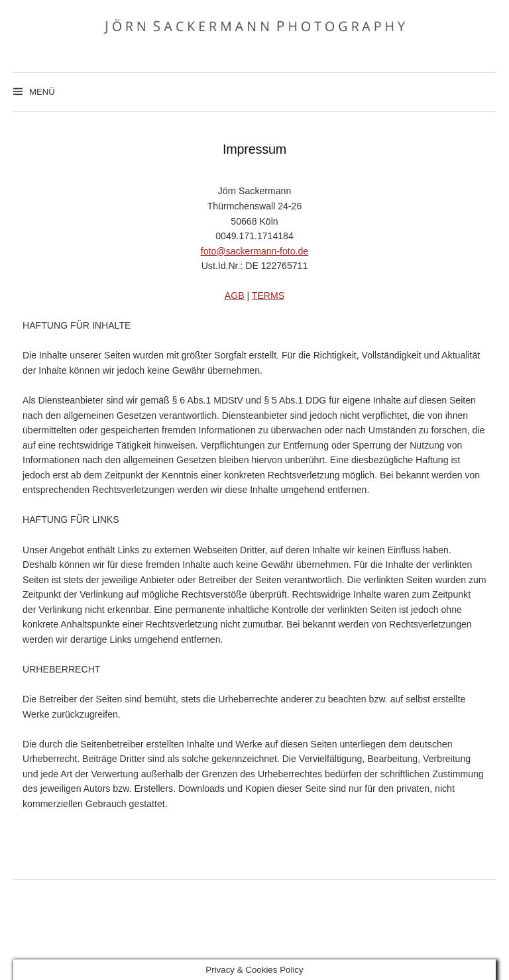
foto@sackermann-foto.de (254, 251)
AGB (235, 296)
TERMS (268, 296)
